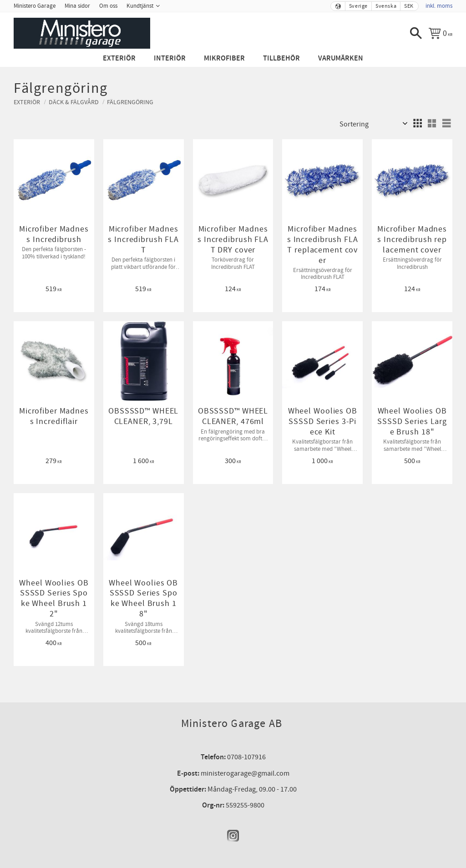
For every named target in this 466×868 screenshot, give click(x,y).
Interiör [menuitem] (170, 58)
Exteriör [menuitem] (119, 58)
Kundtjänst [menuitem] (140, 6)
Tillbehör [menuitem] (281, 58)
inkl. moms (439, 6)
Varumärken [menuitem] (341, 58)
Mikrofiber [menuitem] (224, 58)
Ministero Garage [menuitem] (35, 6)
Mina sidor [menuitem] (77, 6)
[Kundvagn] (441, 33)
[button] (416, 33)
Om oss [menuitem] (108, 6)
